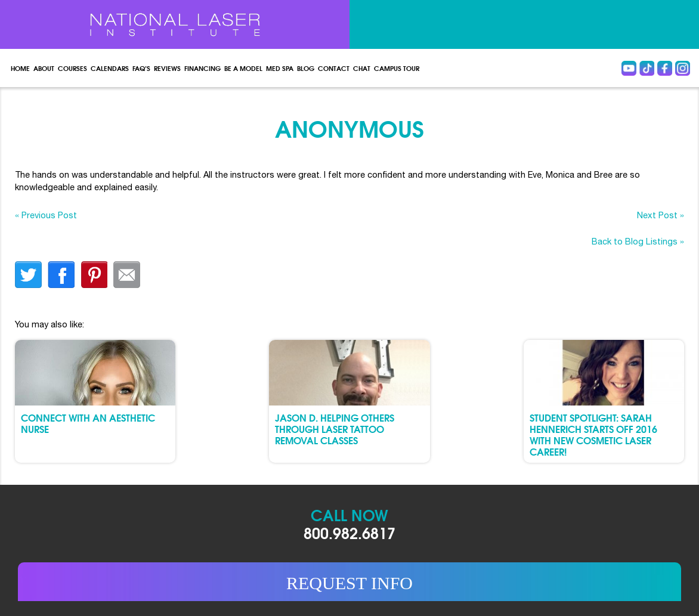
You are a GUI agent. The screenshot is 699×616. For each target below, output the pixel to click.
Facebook (665, 68)
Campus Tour (397, 68)
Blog (306, 68)
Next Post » (661, 215)
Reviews (167, 68)
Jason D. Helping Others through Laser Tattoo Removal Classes (335, 428)
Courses (72, 68)
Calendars (110, 68)
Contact (334, 68)
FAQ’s (141, 68)
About (44, 68)
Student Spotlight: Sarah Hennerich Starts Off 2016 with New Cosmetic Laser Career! (593, 434)
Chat (362, 68)
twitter (28, 275)
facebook (61, 275)
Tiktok (647, 68)
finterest (94, 275)
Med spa (280, 68)
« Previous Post (46, 215)
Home (20, 68)
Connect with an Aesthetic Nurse (88, 423)
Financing (202, 68)
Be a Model (243, 68)
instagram (683, 68)
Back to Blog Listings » (638, 241)
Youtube (629, 68)
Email (127, 275)
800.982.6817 (349, 532)
